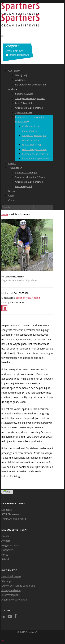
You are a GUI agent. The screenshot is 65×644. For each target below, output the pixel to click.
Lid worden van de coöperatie (31, 85)
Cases (11, 196)
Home (5, 214)
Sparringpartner (24, 112)
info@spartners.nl (17, 55)
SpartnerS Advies (24, 94)
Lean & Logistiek (24, 103)
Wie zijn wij (21, 75)
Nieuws (12, 191)
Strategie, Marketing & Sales (30, 98)
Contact (12, 200)
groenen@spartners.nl (29, 298)
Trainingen (15, 168)
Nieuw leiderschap (32, 145)
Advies (13, 89)
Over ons (14, 71)
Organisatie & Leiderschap (29, 108)
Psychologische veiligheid (35, 154)
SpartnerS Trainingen (26, 172)
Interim (12, 163)
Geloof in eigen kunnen (34, 149)
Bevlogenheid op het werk (36, 159)
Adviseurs (20, 80)
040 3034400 (14, 51)
